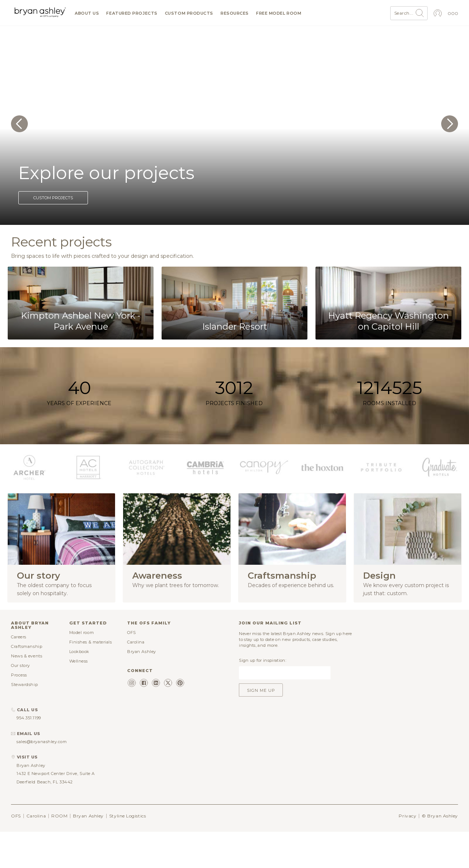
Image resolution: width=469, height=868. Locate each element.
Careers (19, 637)
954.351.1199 (29, 718)
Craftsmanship (27, 646)
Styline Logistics (128, 816)
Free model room (279, 13)
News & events (27, 656)
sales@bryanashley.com (42, 742)
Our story (21, 665)
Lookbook (79, 652)
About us (87, 13)
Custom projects (53, 198)
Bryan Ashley (142, 652)
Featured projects (132, 13)
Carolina (136, 642)
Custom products (189, 13)
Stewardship (24, 685)
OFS (132, 633)
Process (19, 675)
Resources (235, 13)
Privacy (407, 816)
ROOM (59, 816)
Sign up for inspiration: (263, 660)
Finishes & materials (91, 642)
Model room (82, 633)
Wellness (79, 661)
